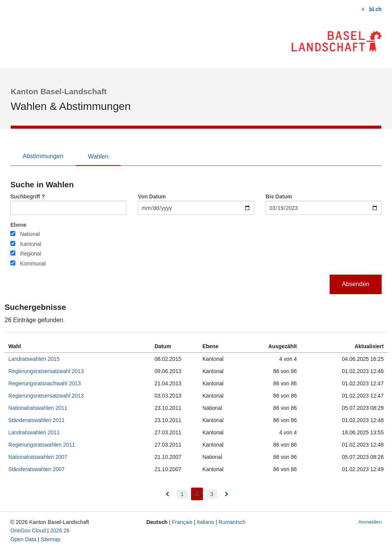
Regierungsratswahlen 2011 (42, 445)
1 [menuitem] (182, 494)
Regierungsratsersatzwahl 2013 (46, 371)
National (30, 234)
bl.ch (375, 9)
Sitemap (50, 539)
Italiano (205, 522)
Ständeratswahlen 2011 (37, 420)
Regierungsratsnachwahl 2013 (45, 383)
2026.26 (60, 530)
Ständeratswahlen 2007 (37, 469)
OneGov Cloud (28, 530)
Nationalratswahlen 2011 (38, 408)
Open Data (23, 539)
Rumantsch (232, 522)
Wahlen (98, 156)
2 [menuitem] (199, 493)
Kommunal (33, 264)
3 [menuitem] (212, 494)
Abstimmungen (43, 156)
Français (182, 522)
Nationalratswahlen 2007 (38, 457)
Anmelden (370, 522)
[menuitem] (167, 494)
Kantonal (30, 244)
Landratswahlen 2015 (34, 359)
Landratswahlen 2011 (34, 432)
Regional (30, 254)
